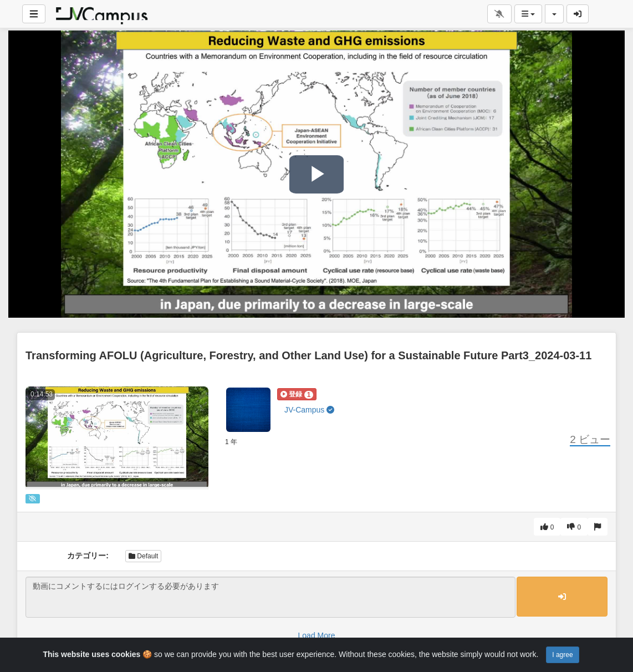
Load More (317, 635)
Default (143, 556)
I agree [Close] (562, 655)
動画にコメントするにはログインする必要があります (270, 597)
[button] (297, 394)
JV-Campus (309, 410)
